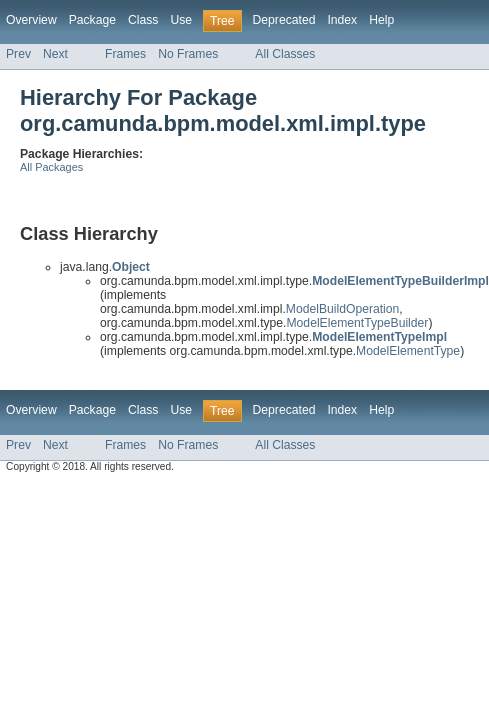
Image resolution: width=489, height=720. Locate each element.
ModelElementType (408, 351)
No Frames (188, 54)
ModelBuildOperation (343, 309)
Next (55, 54)
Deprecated (284, 20)
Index (342, 20)
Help (381, 20)
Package (92, 20)
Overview (31, 20)
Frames (125, 54)
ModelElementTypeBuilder (357, 323)
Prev (18, 54)
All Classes (285, 54)
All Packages (51, 167)
